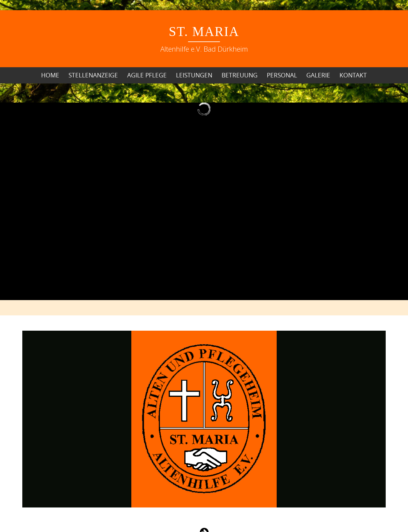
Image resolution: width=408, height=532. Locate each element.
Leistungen (194, 75)
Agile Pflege (147, 75)
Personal (282, 75)
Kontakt (353, 75)
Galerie (318, 75)
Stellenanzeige (93, 75)
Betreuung (240, 75)
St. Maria (204, 32)
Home (50, 75)
